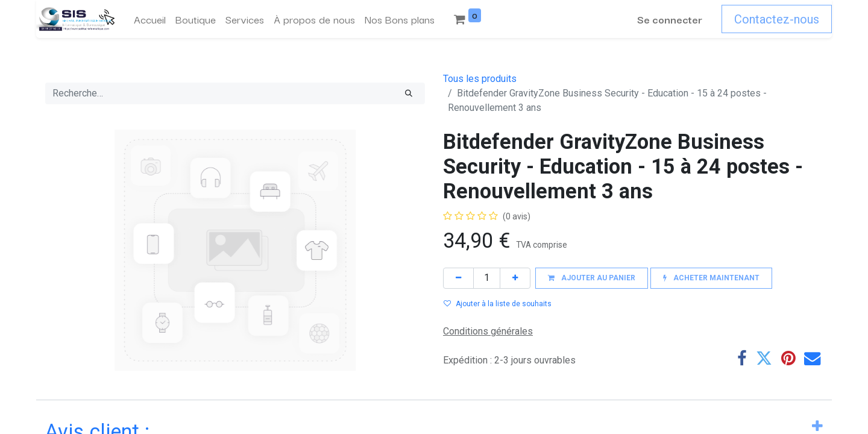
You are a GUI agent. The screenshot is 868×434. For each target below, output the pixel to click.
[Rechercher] (409, 93)
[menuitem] (150, 19)
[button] (592, 278)
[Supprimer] (458, 278)
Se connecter (670, 19)
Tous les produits (480, 79)
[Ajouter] (515, 278)
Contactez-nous (777, 19)
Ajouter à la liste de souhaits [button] (498, 304)
